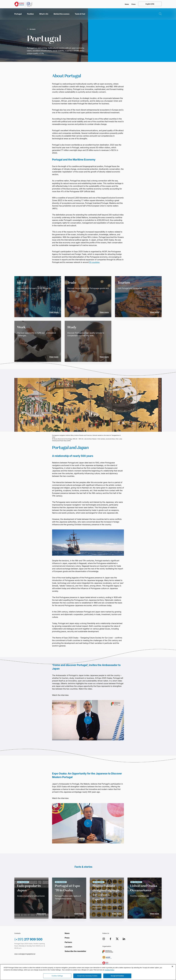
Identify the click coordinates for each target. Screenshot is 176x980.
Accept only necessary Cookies (87, 976)
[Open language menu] (150, 4)
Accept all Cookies (117, 976)
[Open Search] (158, 14)
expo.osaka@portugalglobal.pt (25, 954)
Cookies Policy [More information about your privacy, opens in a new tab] (109, 970)
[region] (88, 972)
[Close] (172, 966)
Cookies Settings (57, 976)
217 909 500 (28, 939)
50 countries (94, 262)
